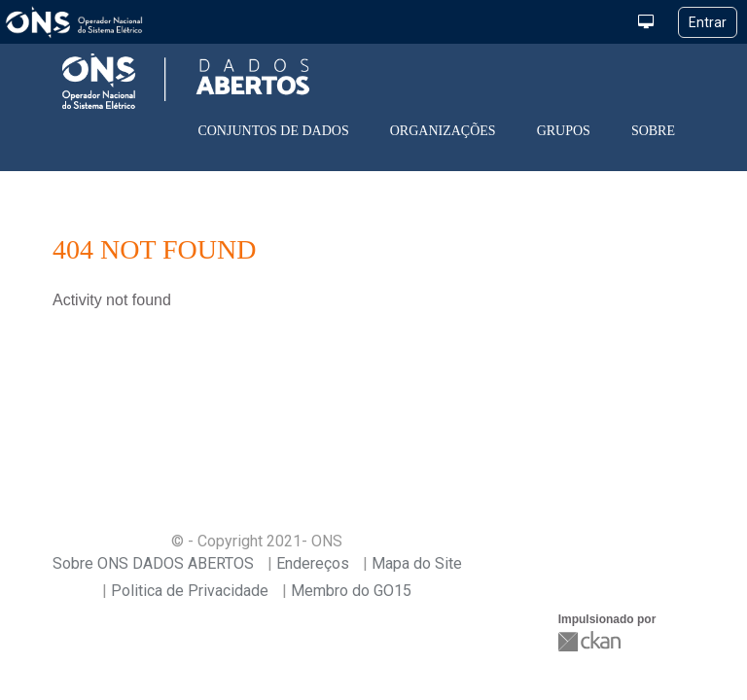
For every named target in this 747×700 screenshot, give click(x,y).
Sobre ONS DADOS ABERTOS (153, 563)
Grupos (564, 131)
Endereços (313, 563)
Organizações (443, 131)
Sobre (653, 131)
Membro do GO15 (351, 591)
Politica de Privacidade (190, 591)
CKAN (591, 641)
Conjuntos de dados (273, 131)
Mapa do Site (417, 563)
